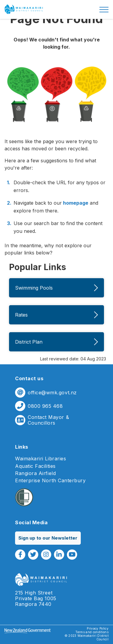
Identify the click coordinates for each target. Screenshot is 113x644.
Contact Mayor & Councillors (48, 420)
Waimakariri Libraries (41, 459)
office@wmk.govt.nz (52, 393)
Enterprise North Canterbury (50, 481)
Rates (56, 315)
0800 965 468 (45, 406)
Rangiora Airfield (35, 473)
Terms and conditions (92, 632)
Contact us (29, 378)
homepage (75, 203)
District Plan (56, 342)
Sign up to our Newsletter (48, 538)
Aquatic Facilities (35, 466)
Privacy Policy (98, 628)
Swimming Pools (56, 288)
